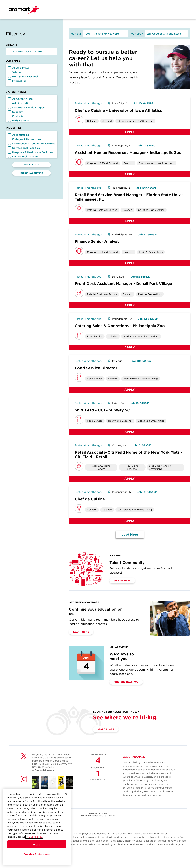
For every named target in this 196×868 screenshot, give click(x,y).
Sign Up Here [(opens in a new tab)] (122, 581)
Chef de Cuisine (90, 499)
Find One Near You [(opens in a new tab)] (126, 682)
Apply (130, 132)
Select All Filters (32, 173)
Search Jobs (106, 729)
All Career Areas (20, 99)
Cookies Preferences (37, 856)
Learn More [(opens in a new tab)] (81, 632)
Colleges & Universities (25, 139)
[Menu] (186, 9)
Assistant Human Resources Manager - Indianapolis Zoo (128, 153)
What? (76, 34)
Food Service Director (96, 368)
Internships (17, 81)
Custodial (16, 116)
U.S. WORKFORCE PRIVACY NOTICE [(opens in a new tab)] (98, 816)
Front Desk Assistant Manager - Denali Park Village (123, 284)
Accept (37, 846)
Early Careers (18, 121)
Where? (137, 34)
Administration (20, 103)
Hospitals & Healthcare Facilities (30, 152)
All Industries (18, 135)
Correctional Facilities (24, 148)
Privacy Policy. (34, 838)
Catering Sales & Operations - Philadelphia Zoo (120, 326)
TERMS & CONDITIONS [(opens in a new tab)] (98, 813)
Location (13, 45)
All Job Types (19, 68)
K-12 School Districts (23, 157)
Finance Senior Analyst (97, 241)
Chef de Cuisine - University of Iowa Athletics (118, 110)
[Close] (66, 796)
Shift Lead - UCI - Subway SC (102, 410)
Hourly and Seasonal (23, 77)
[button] (10, 68)
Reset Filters (32, 165)
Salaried (15, 72)
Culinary (15, 112)
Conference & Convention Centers (32, 144)
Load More (130, 535)
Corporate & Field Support (27, 108)
